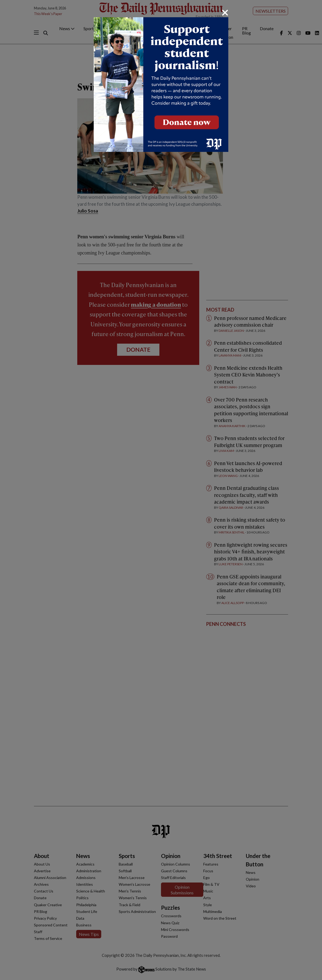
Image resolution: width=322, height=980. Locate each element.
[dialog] (161, 490)
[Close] (225, 13)
